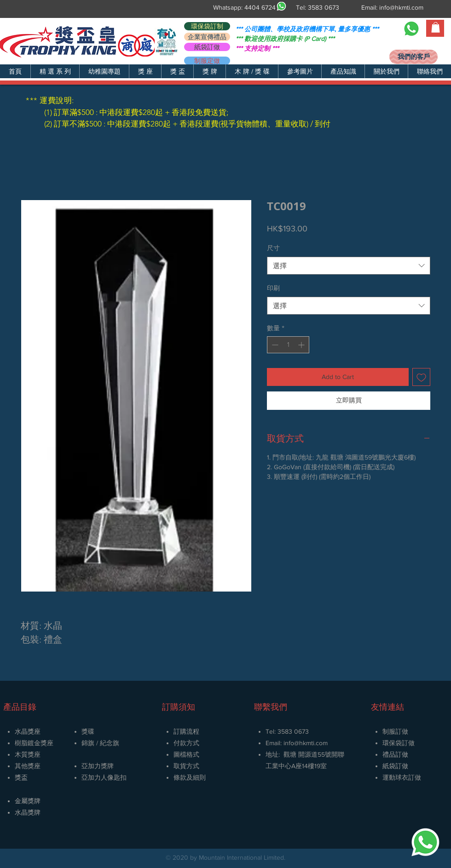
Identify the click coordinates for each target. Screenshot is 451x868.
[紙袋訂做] (207, 47)
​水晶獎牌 (28, 812)
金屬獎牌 (28, 801)
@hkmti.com (311, 743)
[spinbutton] (288, 345)
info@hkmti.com (401, 7)
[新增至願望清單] (421, 377)
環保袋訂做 (399, 743)
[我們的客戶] (413, 57)
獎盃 (21, 777)
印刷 (273, 288)
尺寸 (273, 248)
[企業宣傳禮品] (207, 37)
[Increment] (302, 345)
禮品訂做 (395, 754)
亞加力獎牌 (98, 766)
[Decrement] (274, 345)
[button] (55, 71)
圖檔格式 (186, 754)
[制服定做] (207, 61)
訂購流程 (186, 731)
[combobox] (349, 266)
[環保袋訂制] (207, 26)
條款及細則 (190, 777)
